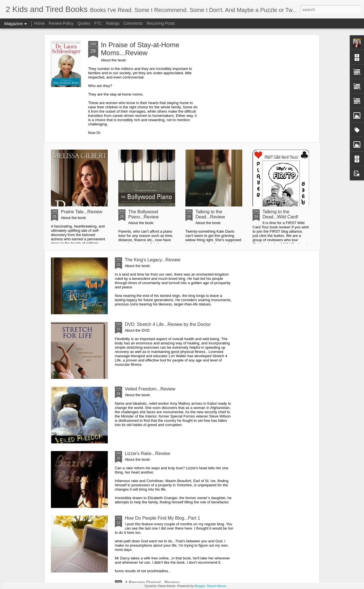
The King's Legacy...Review (153, 260)
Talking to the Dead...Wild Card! (280, 214)
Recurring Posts (161, 23)
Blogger (200, 586)
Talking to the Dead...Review (210, 214)
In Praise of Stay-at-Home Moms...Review (140, 49)
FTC (98, 23)
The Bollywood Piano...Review (143, 214)
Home (39, 23)
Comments (133, 23)
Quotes (84, 23)
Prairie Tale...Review (82, 212)
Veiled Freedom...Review (150, 389)
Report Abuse (217, 586)
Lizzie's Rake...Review (148, 453)
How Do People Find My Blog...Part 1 (163, 518)
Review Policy (61, 23)
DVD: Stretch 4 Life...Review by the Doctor (168, 324)
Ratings (112, 23)
